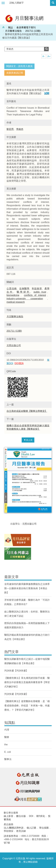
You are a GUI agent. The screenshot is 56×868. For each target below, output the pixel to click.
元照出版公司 (14, 345)
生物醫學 (24, 289)
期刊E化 (41, 816)
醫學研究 (23, 292)
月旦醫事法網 (24, 19)
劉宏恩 (10, 129)
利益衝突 (37, 289)
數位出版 (21, 816)
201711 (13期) (33, 31)
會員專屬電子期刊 (26, 27)
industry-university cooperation (25, 299)
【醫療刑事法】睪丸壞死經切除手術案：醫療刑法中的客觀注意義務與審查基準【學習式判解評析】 (27, 682)
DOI (31, 816)
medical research (16, 302)
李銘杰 (20, 129)
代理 (7, 730)
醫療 (7, 737)
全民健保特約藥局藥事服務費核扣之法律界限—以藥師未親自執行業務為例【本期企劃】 (27, 588)
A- (44, 56)
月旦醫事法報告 (13, 31)
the (6, 745)
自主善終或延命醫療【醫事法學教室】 (27, 411)
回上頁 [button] (28, 440)
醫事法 (8, 759)
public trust (40, 292)
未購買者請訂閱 (15, 73)
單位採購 (44, 828)
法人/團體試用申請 (14, 828)
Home (3, 27)
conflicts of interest (35, 295)
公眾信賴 (12, 289)
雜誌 (10, 27)
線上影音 (9, 816)
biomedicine (13, 295)
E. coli (8, 752)
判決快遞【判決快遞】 (16, 671)
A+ (49, 56)
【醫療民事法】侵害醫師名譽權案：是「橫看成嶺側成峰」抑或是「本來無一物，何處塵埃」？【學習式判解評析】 (27, 706)
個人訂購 (31, 828)
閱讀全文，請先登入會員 (19, 66)
